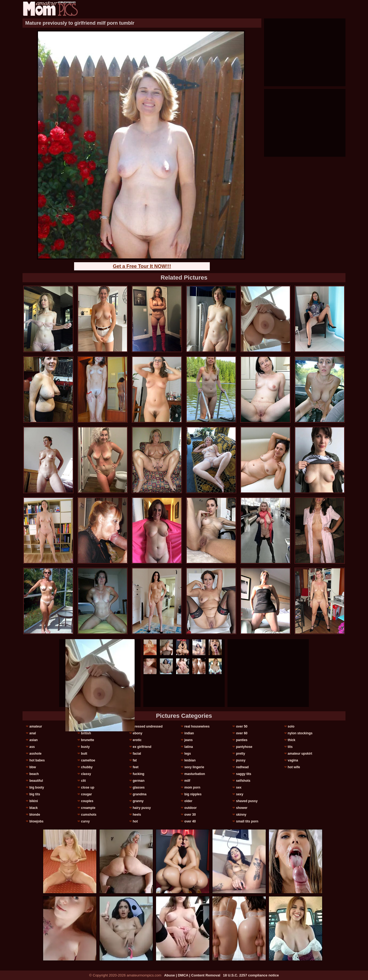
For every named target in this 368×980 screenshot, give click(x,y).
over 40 (190, 821)
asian (34, 740)
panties (242, 740)
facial (137, 754)
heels (137, 815)
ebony (137, 733)
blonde (35, 815)
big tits (35, 794)
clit (83, 781)
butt (84, 754)
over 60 (242, 733)
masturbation (195, 774)
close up (88, 787)
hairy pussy (142, 808)
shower (242, 808)
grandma (140, 794)
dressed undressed (148, 726)
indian (189, 733)
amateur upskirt (300, 754)
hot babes (37, 760)
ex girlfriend (142, 747)
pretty (241, 754)
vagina (293, 760)
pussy (241, 760)
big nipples (193, 794)
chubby (87, 767)
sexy (240, 794)
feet (136, 767)
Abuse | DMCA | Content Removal (192, 975)
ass (32, 747)
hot (135, 821)
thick (291, 740)
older (188, 801)
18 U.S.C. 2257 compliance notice (251, 975)
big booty (37, 787)
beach (34, 774)
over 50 (242, 726)
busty (85, 747)
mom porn (192, 787)
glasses (139, 787)
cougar (87, 794)
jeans (188, 740)
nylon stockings (300, 733)
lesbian (190, 760)
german (139, 781)
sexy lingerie (194, 767)
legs (188, 754)
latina (188, 747)
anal (33, 733)
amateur (36, 726)
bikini (34, 801)
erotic (137, 740)
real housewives (197, 726)
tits (290, 747)
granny (138, 801)
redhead (242, 767)
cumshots (89, 815)
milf (187, 781)
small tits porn (247, 821)
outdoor (190, 808)
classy (86, 774)
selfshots (243, 781)
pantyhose (244, 747)
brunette (88, 740)
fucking (139, 774)
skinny (241, 815)
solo (291, 726)
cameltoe (88, 760)
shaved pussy (247, 801)
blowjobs (36, 821)
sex (239, 787)
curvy (85, 821)
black (34, 808)
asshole (35, 754)
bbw (33, 767)
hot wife (294, 767)
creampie (88, 808)
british (86, 733)
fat (135, 760)
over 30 (190, 815)
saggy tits (244, 774)
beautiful (36, 781)
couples (87, 801)
